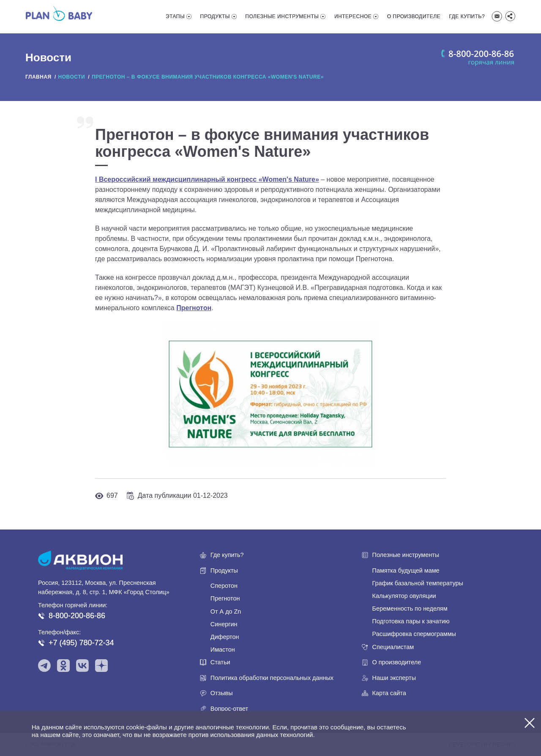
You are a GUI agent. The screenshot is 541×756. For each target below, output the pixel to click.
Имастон (223, 650)
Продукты (215, 16)
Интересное (353, 16)
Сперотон (224, 586)
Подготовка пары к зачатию (411, 621)
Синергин (224, 624)
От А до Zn (226, 611)
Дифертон (225, 637)
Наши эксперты (394, 678)
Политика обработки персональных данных (272, 678)
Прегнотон (225, 598)
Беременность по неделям (410, 609)
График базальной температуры (418, 583)
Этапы (175, 16)
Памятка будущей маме (406, 570)
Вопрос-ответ (229, 709)
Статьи (220, 662)
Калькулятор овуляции (404, 596)
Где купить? (467, 16)
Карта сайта (389, 693)
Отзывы (222, 693)
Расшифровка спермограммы (414, 634)
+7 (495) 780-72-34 (81, 643)
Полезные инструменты (282, 16)
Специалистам (393, 647)
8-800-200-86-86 (77, 616)
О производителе (414, 16)
